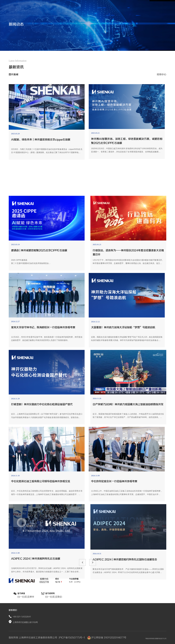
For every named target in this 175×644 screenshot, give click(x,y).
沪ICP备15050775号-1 (72, 638)
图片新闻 (14, 75)
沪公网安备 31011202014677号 (107, 638)
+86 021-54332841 (22, 617)
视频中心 (161, 75)
